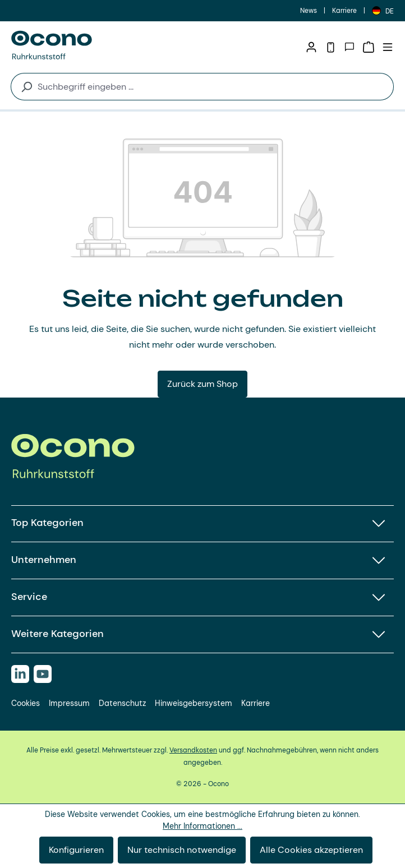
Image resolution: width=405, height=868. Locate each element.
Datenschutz (122, 703)
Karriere (344, 11)
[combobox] (213, 87)
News (309, 11)
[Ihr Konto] (311, 47)
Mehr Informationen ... (202, 826)
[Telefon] (330, 47)
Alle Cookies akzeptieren (311, 850)
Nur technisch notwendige (182, 850)
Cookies (26, 703)
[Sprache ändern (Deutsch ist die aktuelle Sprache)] (383, 11)
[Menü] (388, 47)
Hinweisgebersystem (194, 703)
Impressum (69, 703)
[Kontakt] (349, 47)
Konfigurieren (76, 850)
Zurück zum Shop (202, 384)
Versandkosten (193, 750)
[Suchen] (22, 87)
